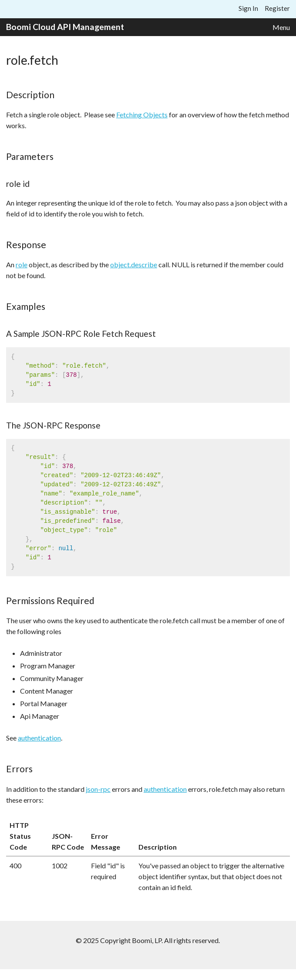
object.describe (134, 264)
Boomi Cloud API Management (65, 27)
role (22, 264)
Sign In (248, 8)
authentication (39, 738)
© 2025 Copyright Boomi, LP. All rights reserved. (148, 940)
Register (277, 8)
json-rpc (98, 789)
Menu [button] (281, 27)
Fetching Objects (142, 115)
